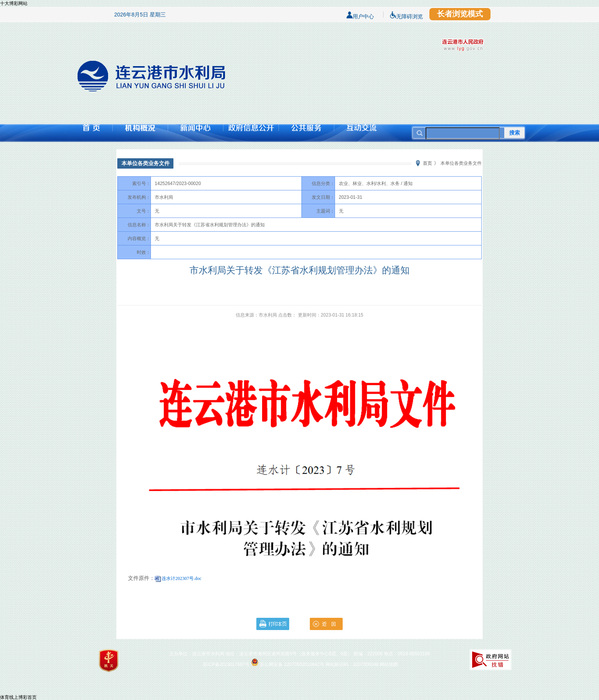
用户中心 (360, 15)
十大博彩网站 (14, 3)
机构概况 (140, 128)
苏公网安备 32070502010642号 (292, 664)
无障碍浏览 (406, 15)
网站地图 (389, 664)
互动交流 (362, 128)
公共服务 (306, 128)
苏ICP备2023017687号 (226, 664)
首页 (91, 128)
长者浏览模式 (460, 14)
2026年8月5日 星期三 (140, 15)
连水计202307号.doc (181, 578)
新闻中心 (195, 128)
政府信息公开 (251, 128)
